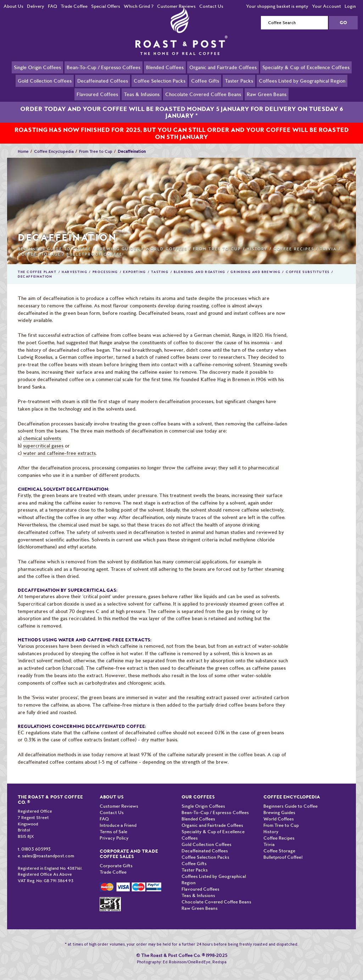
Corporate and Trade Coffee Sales (129, 846)
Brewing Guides (118, 241)
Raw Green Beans (267, 94)
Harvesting (74, 264)
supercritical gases (43, 438)
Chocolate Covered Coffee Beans (203, 94)
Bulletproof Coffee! (95, 246)
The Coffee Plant (37, 264)
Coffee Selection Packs (160, 80)
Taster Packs (239, 80)
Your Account (326, 6)
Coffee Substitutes (308, 264)
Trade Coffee (74, 6)
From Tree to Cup (96, 143)
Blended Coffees (165, 67)
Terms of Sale (113, 823)
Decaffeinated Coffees (103, 80)
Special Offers (106, 6)
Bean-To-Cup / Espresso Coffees (104, 67)
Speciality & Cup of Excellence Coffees (306, 67)
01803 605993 (36, 841)
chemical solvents (42, 430)
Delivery (36, 6)
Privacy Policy (114, 830)
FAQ (52, 6)
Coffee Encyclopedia (54, 143)
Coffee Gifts (205, 80)
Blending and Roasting (200, 264)
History (257, 241)
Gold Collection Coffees (45, 80)
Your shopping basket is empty (277, 6)
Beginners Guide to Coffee (54, 241)
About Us (13, 6)
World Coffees (166, 241)
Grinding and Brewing (255, 264)
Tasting (160, 264)
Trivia (328, 241)
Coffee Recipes (294, 241)
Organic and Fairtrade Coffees (223, 67)
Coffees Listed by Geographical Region (302, 80)
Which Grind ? (139, 6)
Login (350, 6)
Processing (105, 264)
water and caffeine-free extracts (59, 445)
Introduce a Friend (118, 817)
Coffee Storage (39, 246)
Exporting (134, 264)
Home (23, 143)
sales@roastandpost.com (48, 848)
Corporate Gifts (116, 857)
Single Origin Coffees (37, 67)
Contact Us (211, 6)
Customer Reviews (176, 6)
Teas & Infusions (142, 94)
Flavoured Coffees (97, 94)
